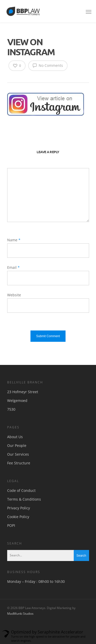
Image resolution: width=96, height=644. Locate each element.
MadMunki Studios (20, 614)
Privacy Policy (19, 508)
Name (14, 240)
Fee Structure (19, 463)
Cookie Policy (18, 517)
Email (13, 267)
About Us (15, 437)
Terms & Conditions (24, 499)
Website (14, 295)
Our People (17, 445)
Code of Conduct (21, 490)
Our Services (18, 454)
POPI (11, 525)
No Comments (48, 65)
